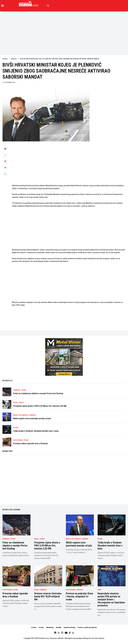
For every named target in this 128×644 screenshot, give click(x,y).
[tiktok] (70, 633)
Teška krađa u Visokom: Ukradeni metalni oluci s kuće (36, 431)
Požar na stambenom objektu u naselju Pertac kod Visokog (38, 393)
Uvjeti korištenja (69, 627)
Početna (5, 59)
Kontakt (58, 627)
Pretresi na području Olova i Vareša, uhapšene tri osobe (79, 596)
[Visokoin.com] (29, 4)
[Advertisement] (64, 30)
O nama (41, 627)
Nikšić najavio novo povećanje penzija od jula (32, 418)
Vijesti (21, 403)
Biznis (16, 403)
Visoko (23, 390)
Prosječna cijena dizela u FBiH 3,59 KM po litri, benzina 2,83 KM (40, 406)
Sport (100, 590)
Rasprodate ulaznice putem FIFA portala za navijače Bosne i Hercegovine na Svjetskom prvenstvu (111, 599)
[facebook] (55, 633)
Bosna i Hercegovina (21, 415)
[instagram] (62, 633)
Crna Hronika (18, 440)
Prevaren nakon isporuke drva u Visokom (30, 443)
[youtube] (66, 633)
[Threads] (73, 633)
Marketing (50, 627)
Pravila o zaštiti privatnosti (87, 627)
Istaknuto (14, 59)
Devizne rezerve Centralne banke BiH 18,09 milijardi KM (48, 596)
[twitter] (59, 633)
